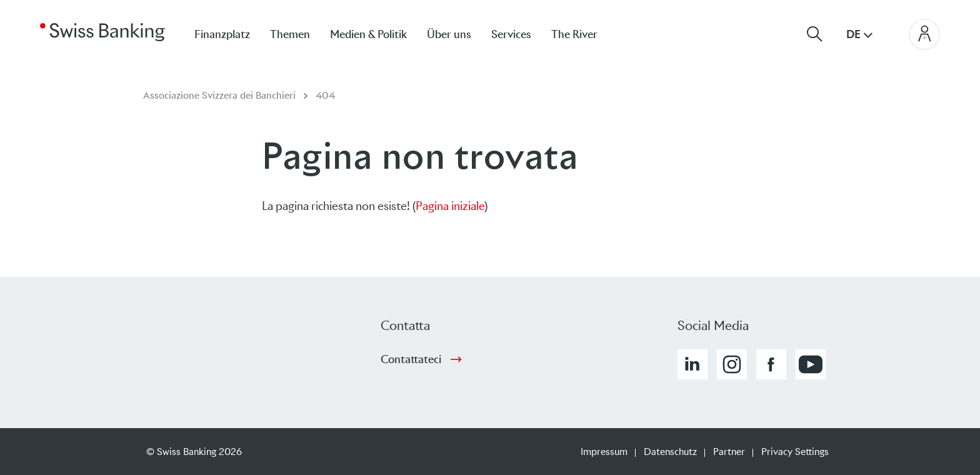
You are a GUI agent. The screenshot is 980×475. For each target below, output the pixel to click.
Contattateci (411, 359)
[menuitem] (584, 34)
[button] (692, 364)
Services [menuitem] (511, 34)
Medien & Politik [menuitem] (368, 34)
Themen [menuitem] (290, 34)
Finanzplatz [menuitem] (222, 34)
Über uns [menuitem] (449, 34)
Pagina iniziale (450, 206)
